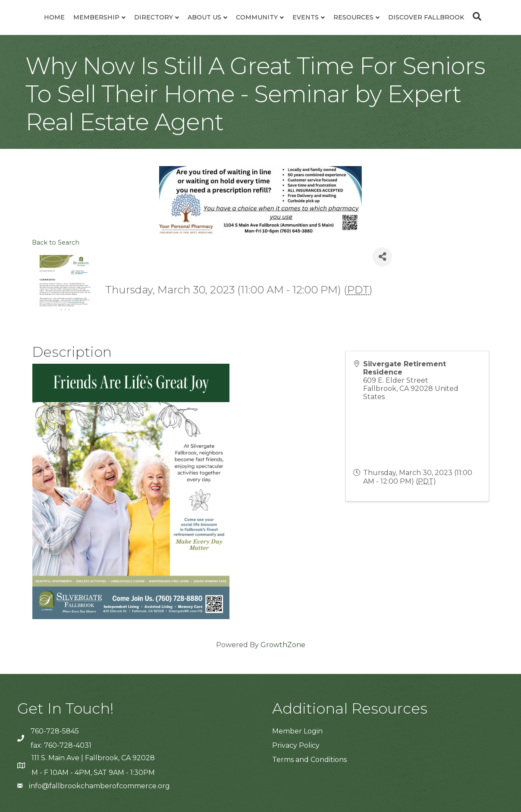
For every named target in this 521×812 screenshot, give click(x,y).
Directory (154, 17)
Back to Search (56, 242)
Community (257, 17)
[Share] (382, 257)
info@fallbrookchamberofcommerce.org (99, 786)
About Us (204, 17)
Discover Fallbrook (426, 17)
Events (306, 17)
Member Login (297, 731)
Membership (96, 17)
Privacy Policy (296, 745)
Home (54, 17)
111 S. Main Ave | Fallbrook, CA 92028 (93, 758)
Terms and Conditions (309, 760)
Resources (353, 17)
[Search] (475, 16)
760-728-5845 (55, 731)
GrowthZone (283, 645)
